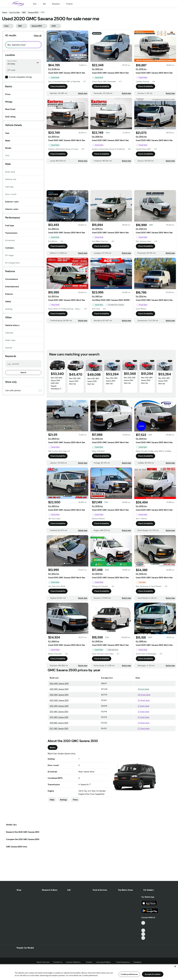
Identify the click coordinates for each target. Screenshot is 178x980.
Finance (69, 4)
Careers (89, 962)
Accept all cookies (153, 974)
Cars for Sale (14, 12)
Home (5, 12)
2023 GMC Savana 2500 (59, 700)
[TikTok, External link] (143, 923)
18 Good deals (142, 689)
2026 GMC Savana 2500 (59, 683)
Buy (35, 4)
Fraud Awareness (123, 962)
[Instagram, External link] (143, 934)
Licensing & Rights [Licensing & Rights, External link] (104, 962)
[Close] (175, 966)
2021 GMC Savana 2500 (59, 712)
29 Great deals (143, 700)
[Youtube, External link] (143, 930)
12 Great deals (142, 706)
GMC (24, 12)
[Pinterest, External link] (143, 938)
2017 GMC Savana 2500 (59, 728)
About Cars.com (43, 962)
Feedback (137, 962)
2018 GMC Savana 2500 (59, 723)
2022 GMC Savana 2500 (59, 706)
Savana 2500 (33, 12)
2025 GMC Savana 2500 (59, 689)
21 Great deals (142, 717)
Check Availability (58, 87)
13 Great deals (142, 723)
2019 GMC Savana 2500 (59, 717)
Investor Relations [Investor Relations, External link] (74, 962)
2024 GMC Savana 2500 (59, 695)
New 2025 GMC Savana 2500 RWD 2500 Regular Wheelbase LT (57, 383)
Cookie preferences (129, 974)
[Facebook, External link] (143, 927)
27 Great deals (143, 728)
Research (56, 4)
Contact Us (58, 962)
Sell (44, 4)
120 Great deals (143, 695)
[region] (89, 972)
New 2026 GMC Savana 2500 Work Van (75, 381)
